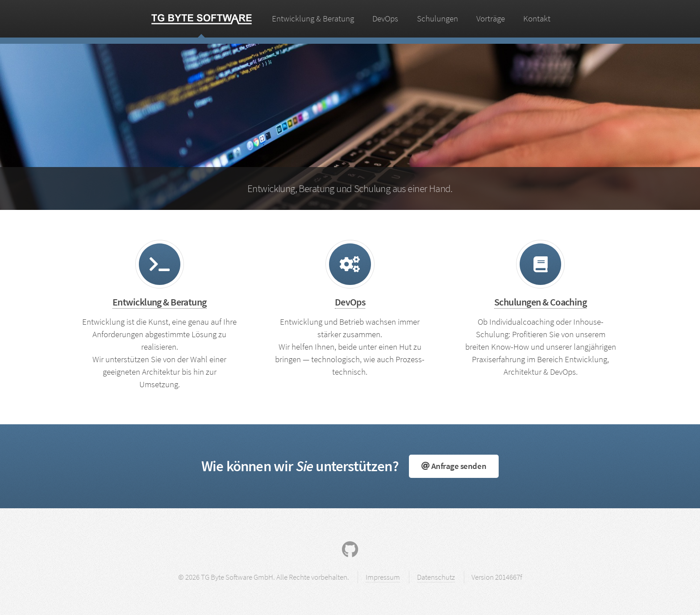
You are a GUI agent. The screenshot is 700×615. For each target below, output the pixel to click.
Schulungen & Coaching (540, 302)
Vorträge (491, 19)
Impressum (383, 577)
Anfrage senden (454, 466)
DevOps (385, 19)
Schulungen (437, 19)
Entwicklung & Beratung (313, 19)
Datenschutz (436, 577)
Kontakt (537, 19)
